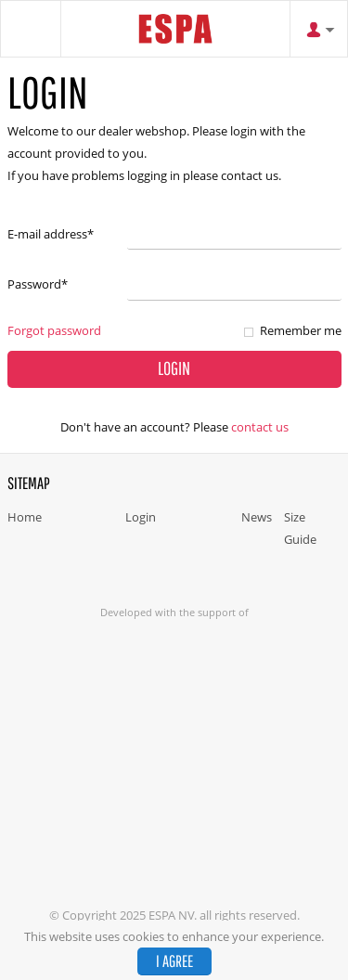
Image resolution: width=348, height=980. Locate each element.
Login (141, 517)
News (257, 517)
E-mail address (51, 234)
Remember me (301, 330)
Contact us (260, 427)
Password (38, 284)
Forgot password (54, 330)
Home (25, 517)
